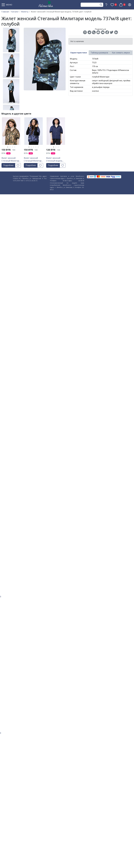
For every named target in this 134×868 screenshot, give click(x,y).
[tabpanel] (11, 132)
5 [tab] (38, 147)
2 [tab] (10, 147)
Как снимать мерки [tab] (121, 53)
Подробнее (8, 165)
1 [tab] (8, 147)
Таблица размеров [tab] (99, 53)
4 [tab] (15, 147)
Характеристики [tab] (79, 53)
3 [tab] (12, 147)
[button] (7, 5)
